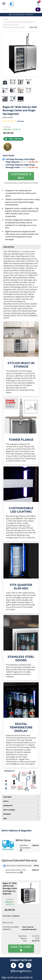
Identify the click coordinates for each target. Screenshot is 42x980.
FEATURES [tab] (21, 797)
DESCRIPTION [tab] (9, 247)
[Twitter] (21, 965)
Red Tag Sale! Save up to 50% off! (21, 15)
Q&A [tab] (21, 818)
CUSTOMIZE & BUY (21, 176)
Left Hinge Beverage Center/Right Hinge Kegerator (22, 160)
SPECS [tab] (21, 801)
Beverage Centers (12, 25)
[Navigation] (4, 4)
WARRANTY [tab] (21, 806)
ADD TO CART (21, 948)
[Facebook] (13, 965)
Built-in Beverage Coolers (15, 27)
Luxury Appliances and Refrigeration (20, 22)
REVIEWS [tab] (21, 814)
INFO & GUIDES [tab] (21, 810)
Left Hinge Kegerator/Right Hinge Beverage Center (22, 166)
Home (7, 19)
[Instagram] (29, 965)
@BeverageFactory (21, 971)
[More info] (21, 850)
